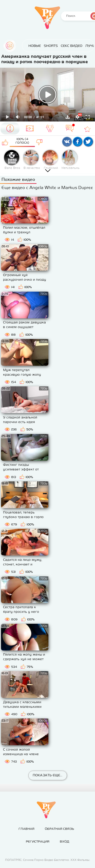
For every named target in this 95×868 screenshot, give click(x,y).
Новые (35, 46)
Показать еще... (48, 775)
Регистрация (38, 842)
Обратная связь (59, 829)
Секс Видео (72, 46)
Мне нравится (5, 142)
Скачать (68, 117)
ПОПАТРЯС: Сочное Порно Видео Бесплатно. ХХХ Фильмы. (48, 860)
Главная (10, 46)
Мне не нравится (39, 142)
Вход (64, 842)
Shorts (51, 46)
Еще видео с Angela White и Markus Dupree (47, 187)
